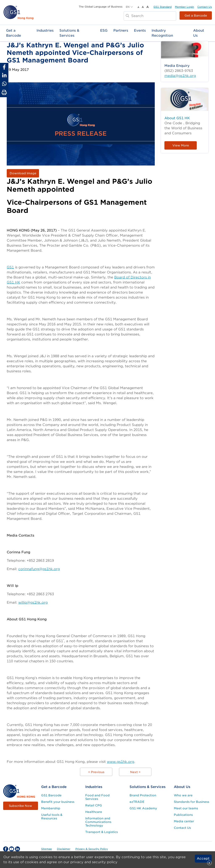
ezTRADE (137, 802)
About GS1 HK (177, 118)
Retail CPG (94, 805)
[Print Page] (4, 93)
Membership (51, 808)
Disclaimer (64, 849)
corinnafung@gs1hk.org (39, 569)
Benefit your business (58, 802)
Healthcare (94, 812)
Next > (135, 772)
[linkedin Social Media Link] (17, 849)
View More (181, 145)
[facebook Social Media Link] (6, 849)
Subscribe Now (20, 806)
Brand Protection (143, 795)
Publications (183, 815)
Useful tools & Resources (52, 817)
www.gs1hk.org (121, 762)
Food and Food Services (97, 797)
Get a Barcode (196, 16)
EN (128, 7)
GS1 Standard (163, 7)
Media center (184, 821)
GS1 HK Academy (143, 808)
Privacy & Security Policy (92, 849)
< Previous (96, 772)
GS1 (10, 267)
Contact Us (205, 7)
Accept (203, 858)
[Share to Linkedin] (4, 75)
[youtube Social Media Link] (12, 849)
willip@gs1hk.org (33, 602)
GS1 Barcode (51, 795)
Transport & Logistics (102, 832)
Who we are (183, 795)
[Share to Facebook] (4, 67)
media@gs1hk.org (180, 76)
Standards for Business (191, 802)
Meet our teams (186, 808)
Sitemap (47, 849)
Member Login (184, 7)
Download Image (23, 173)
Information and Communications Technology (98, 822)
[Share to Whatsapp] (4, 84)
